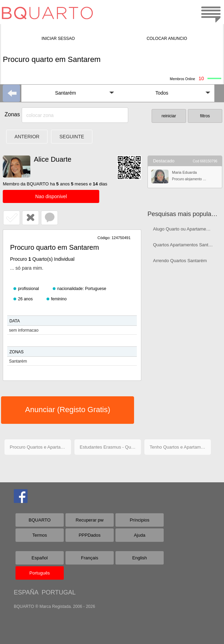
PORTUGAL (59, 592)
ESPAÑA (26, 592)
